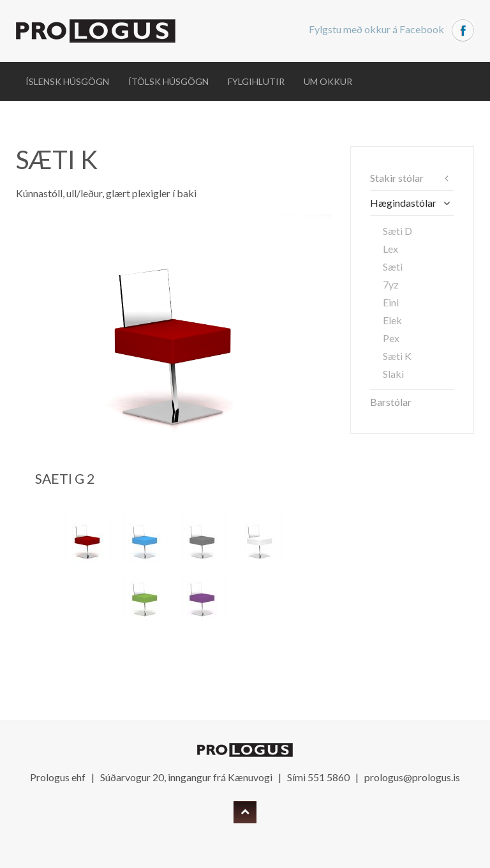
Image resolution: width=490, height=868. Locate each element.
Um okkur (328, 81)
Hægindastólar (403, 203)
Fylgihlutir (256, 81)
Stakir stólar (397, 178)
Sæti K (397, 356)
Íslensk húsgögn (67, 81)
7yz (391, 284)
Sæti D (397, 231)
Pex (391, 338)
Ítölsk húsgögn (168, 81)
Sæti (393, 266)
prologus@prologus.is (412, 777)
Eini (391, 302)
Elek (392, 320)
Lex (390, 249)
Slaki (393, 374)
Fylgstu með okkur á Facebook (391, 29)
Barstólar (391, 402)
